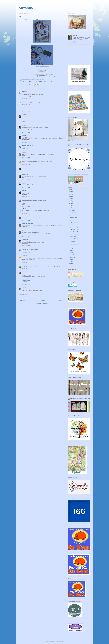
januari (72, 259)
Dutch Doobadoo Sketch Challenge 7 (77, 219)
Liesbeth (24, 265)
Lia (22, 160)
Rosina (23, 126)
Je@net (23, 101)
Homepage (42, 300)
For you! (72, 224)
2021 (70, 198)
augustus (72, 247)
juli (71, 249)
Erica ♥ (23, 271)
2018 (70, 204)
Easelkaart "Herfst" (74, 235)
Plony (23, 231)
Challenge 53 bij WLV (74, 230)
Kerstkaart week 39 (74, 223)
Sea (71, 221)
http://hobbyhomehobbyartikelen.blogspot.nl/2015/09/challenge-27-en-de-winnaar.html (36, 82)
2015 (70, 209)
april (71, 254)
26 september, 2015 (26, 157)
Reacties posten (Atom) (45, 304)
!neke (23, 190)
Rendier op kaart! (73, 217)
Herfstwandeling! (73, 243)
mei (71, 252)
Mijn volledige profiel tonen (73, 43)
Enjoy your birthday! (74, 231)
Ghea (23, 248)
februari (72, 257)
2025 (70, 191)
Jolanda (24, 91)
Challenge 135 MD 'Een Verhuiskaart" (77, 233)
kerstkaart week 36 (74, 245)
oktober (72, 214)
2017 (70, 205)
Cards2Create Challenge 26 (76, 226)
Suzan (75, 35)
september (72, 216)
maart (71, 256)
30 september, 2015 (26, 292)
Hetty (23, 216)
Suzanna (26, 8)
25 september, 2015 (26, 98)
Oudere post (62, 300)
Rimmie (23, 114)
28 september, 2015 (26, 268)
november (72, 212)
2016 (70, 207)
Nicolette (24, 182)
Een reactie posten (24, 295)
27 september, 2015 (26, 245)
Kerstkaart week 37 (74, 238)
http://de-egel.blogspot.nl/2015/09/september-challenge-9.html (31, 79)
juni (71, 250)
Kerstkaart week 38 (74, 228)
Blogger (62, 641)
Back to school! (73, 237)
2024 (70, 193)
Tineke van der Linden (27, 145)
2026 (70, 190)
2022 (70, 197)
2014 (70, 261)
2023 (70, 195)
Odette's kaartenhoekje (27, 223)
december (72, 210)
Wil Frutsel (24, 167)
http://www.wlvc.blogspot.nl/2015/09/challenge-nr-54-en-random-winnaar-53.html (42, 77)
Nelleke (23, 287)
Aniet (23, 153)
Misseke (24, 199)
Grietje (23, 135)
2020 (70, 200)
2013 (70, 263)
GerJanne (24, 255)
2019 (70, 202)
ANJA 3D (24, 209)
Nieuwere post (23, 300)
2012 (70, 265)
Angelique (24, 239)
